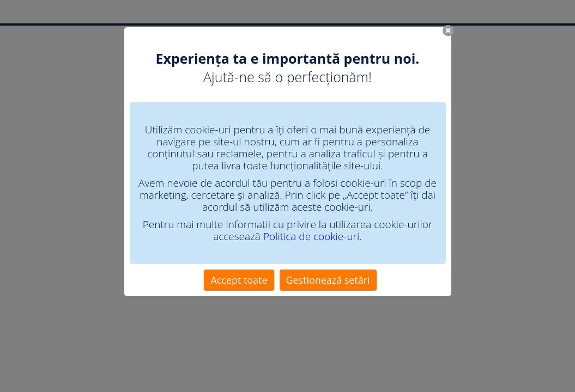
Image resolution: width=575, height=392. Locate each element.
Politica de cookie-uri (311, 236)
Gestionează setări (328, 280)
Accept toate (239, 280)
